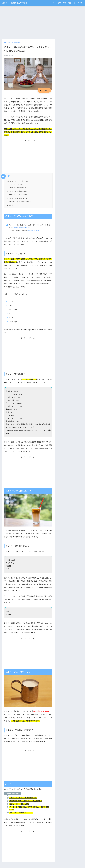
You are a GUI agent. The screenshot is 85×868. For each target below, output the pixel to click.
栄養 (65, 3)
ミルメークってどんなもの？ (18, 181)
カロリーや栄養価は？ (18, 188)
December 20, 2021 (33, 231)
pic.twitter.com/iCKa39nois (22, 227)
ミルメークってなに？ (17, 185)
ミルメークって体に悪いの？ (18, 191)
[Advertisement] (28, 23)
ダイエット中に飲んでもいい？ (20, 202)
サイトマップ (78, 3)
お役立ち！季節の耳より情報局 (18, 3)
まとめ (10, 206)
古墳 (70, 3)
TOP (54, 3)
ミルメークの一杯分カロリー (18, 199)
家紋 (59, 3)
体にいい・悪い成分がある (19, 195)
